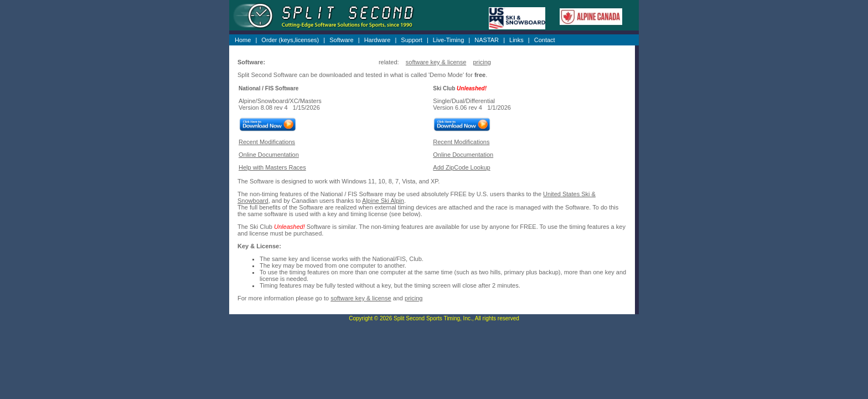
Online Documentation (269, 155)
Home (243, 40)
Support (412, 40)
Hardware (378, 40)
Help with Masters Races (272, 167)
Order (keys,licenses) (290, 40)
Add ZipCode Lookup (461, 167)
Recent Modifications (267, 142)
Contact (545, 40)
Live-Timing (448, 40)
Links (516, 40)
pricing (482, 62)
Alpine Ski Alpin (383, 201)
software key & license (436, 62)
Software (341, 40)
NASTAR (487, 40)
